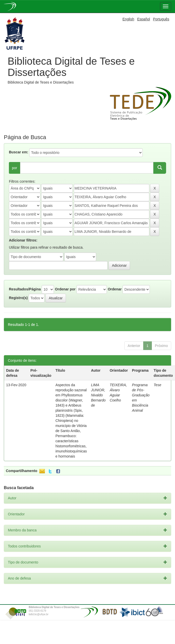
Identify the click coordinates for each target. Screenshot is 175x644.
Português (161, 19)
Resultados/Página (25, 289)
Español (144, 19)
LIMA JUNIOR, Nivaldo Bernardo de (98, 395)
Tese (157, 385)
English (128, 19)
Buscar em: (19, 152)
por (14, 168)
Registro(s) (18, 298)
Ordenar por (65, 289)
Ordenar (115, 289)
